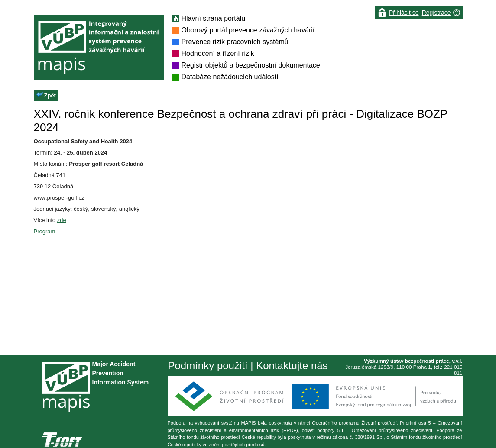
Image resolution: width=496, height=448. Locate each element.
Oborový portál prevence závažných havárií (248, 30)
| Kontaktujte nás (288, 366)
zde (62, 220)
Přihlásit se (404, 13)
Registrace (436, 13)
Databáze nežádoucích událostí (230, 77)
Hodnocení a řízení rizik (218, 53)
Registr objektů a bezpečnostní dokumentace (251, 65)
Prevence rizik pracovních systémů (235, 42)
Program (45, 231)
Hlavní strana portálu (214, 18)
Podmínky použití (208, 366)
